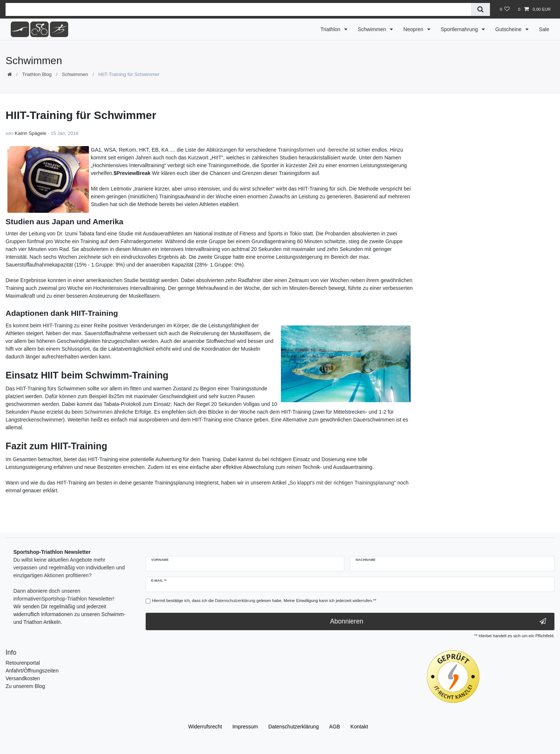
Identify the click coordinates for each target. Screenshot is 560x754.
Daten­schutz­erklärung (294, 727)
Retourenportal (23, 663)
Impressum (245, 727)
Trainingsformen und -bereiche (313, 150)
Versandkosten (23, 678)
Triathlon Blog (37, 74)
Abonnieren (438, 621)
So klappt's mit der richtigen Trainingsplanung (342, 483)
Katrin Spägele (31, 133)
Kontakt (359, 727)
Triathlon (331, 29)
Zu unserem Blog (25, 686)
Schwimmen (372, 29)
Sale (544, 29)
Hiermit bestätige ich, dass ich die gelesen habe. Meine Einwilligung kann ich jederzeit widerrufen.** (264, 601)
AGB (335, 727)
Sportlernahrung (460, 29)
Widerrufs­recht (205, 727)
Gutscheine (509, 29)
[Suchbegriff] (238, 9)
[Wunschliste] (505, 9)
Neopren (414, 29)
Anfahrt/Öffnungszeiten (32, 671)
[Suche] (481, 9)
